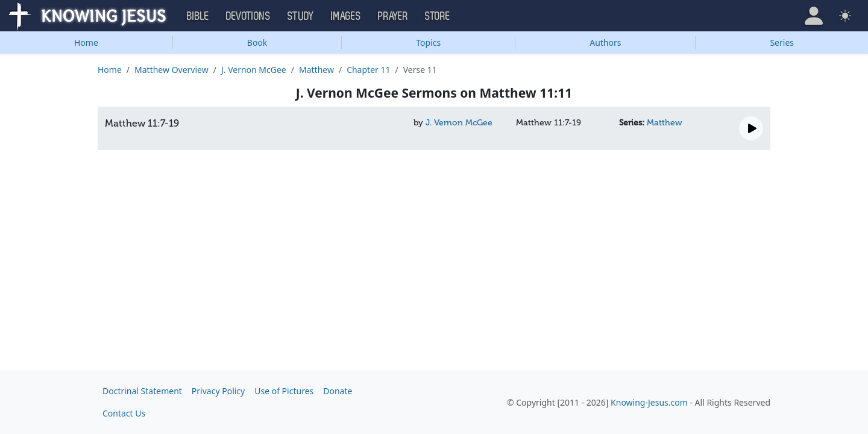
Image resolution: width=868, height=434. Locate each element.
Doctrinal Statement (142, 391)
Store (438, 16)
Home (86, 42)
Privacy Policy (218, 391)
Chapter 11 (368, 70)
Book (257, 42)
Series (782, 42)
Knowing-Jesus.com (649, 402)
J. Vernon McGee (254, 70)
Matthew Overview (171, 70)
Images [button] (346, 16)
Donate (338, 391)
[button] (814, 16)
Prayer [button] (393, 16)
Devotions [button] (248, 16)
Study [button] (301, 16)
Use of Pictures (284, 391)
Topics (428, 42)
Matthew (316, 70)
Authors (605, 42)
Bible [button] (198, 16)
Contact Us (124, 413)
